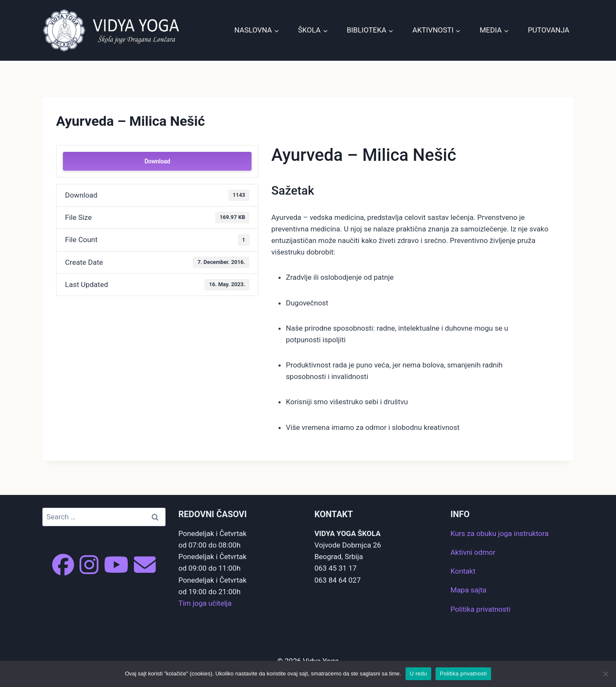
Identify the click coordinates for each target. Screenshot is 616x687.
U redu (419, 674)
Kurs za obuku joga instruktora (499, 533)
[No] (605, 674)
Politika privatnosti (480, 609)
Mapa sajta (468, 590)
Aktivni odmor (473, 552)
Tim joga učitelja (205, 603)
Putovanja (549, 30)
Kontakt (463, 571)
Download (157, 161)
